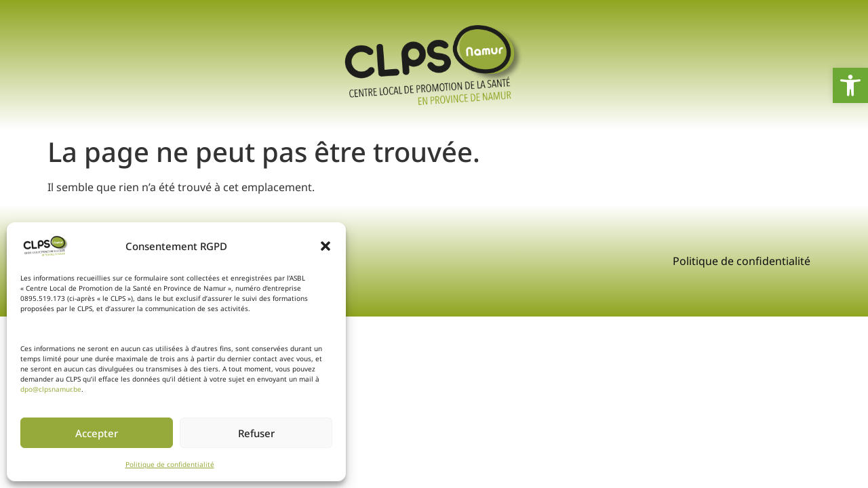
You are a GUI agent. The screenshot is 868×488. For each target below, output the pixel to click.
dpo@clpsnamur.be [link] (51, 389)
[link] (850, 85)
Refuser (256, 433)
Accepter (97, 433)
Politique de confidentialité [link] (170, 464)
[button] (325, 246)
